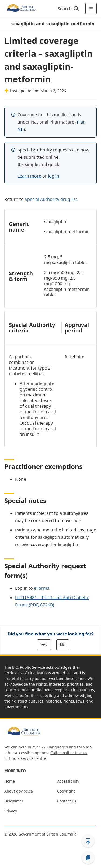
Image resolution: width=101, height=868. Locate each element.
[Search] (67, 9)
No (63, 645)
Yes (44, 645)
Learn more (29, 176)
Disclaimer (14, 801)
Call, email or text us (69, 753)
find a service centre (28, 758)
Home (10, 781)
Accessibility (68, 781)
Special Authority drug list (51, 199)
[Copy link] (88, 858)
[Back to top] (88, 841)
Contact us (67, 801)
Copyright (66, 791)
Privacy (11, 811)
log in (54, 176)
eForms (42, 588)
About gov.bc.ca (19, 791)
